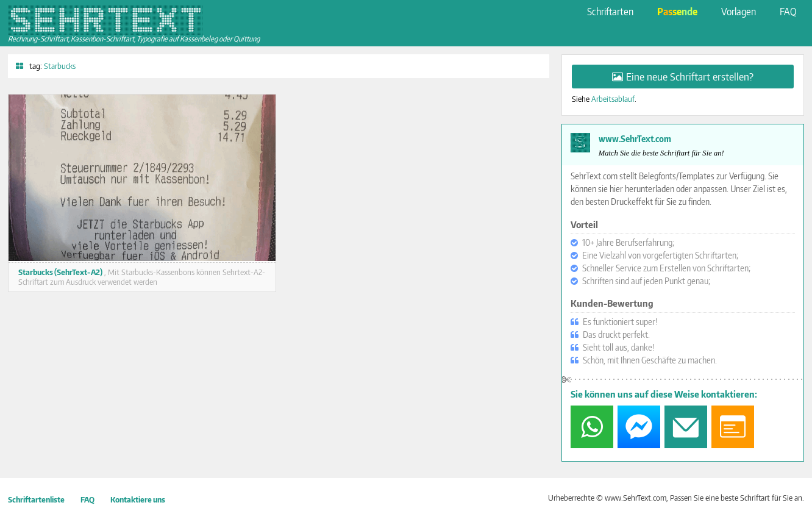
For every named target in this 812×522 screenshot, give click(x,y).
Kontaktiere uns (138, 499)
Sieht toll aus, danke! (618, 347)
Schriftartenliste (36, 499)
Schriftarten (610, 11)
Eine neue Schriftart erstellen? (690, 77)
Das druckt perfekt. (616, 334)
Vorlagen (739, 11)
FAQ (788, 11)
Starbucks (60, 66)
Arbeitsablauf (613, 99)
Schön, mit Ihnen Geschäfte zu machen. (650, 360)
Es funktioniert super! (620, 322)
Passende (677, 11)
